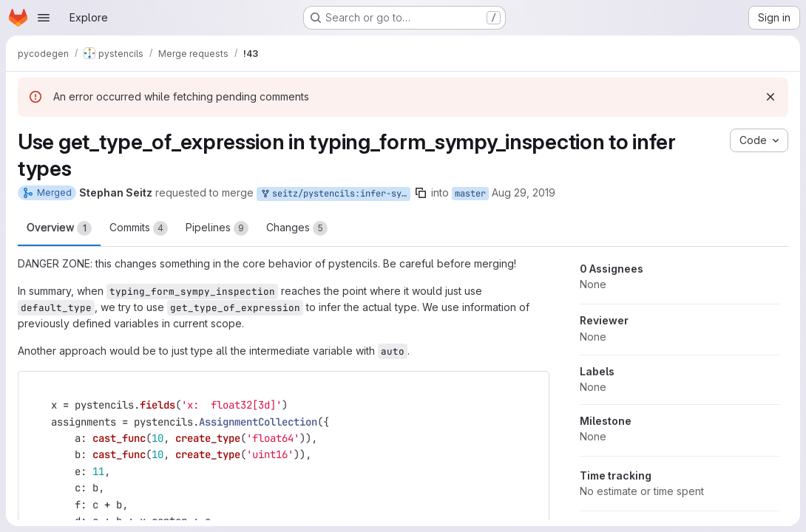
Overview (59, 228)
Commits (139, 228)
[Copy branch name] (421, 193)
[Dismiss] (771, 97)
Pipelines (217, 228)
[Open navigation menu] (44, 18)
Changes (297, 228)
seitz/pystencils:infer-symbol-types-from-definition (335, 194)
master (470, 194)
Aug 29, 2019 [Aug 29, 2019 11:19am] (524, 192)
